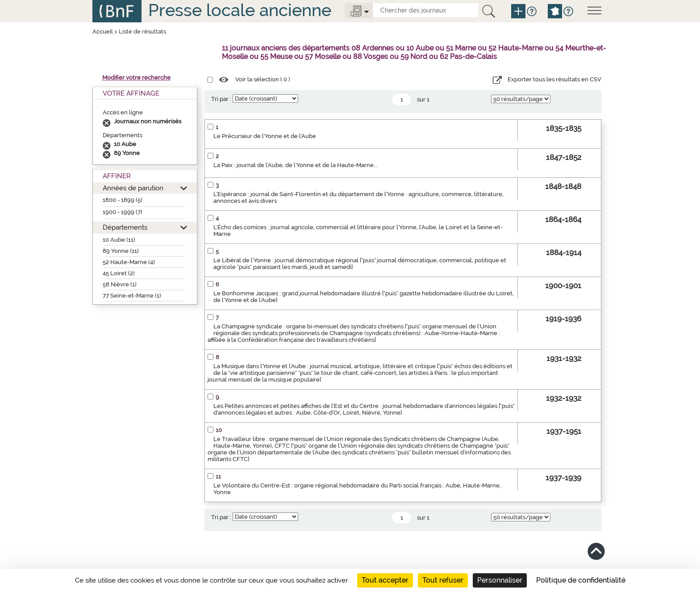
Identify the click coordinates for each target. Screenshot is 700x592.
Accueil (103, 31)
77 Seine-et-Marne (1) (132, 296)
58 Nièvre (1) (120, 284)
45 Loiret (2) (119, 273)
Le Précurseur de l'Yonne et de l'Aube (265, 136)
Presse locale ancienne (240, 10)
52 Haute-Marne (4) (129, 262)
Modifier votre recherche (136, 78)
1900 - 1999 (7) (123, 212)
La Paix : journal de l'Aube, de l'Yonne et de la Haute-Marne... (296, 165)
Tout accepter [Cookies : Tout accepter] (385, 580)
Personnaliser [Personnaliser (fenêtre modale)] (500, 580)
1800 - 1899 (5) (123, 200)
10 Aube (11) (119, 240)
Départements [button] (125, 227)
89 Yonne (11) (121, 251)
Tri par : (221, 99)
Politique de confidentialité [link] (581, 580)
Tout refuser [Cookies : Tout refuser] (443, 580)
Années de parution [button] (133, 188)
